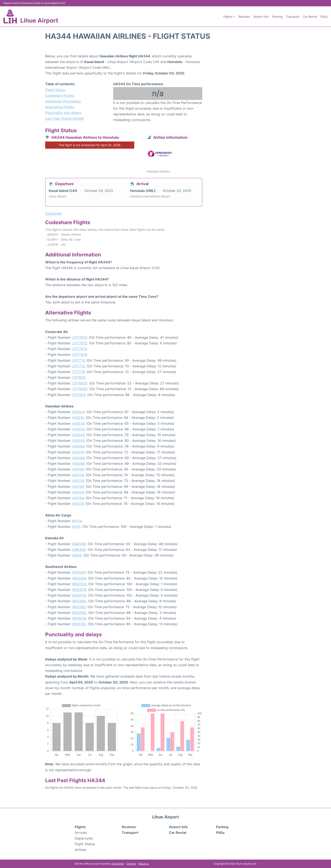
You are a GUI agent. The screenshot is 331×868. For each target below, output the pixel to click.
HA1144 (78, 487)
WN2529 (79, 584)
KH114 (77, 521)
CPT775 (79, 366)
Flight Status (55, 90)
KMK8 (77, 555)
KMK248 (79, 544)
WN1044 (79, 572)
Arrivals (81, 833)
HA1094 (78, 464)
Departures (84, 838)
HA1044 (78, 435)
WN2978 (79, 590)
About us (144, 864)
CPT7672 (80, 343)
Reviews (244, 17)
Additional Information (63, 101)
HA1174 (78, 504)
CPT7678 (80, 354)
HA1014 (78, 418)
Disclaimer (118, 864)
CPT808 (79, 377)
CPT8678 (80, 383)
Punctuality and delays (63, 113)
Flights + (229, 17)
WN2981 (79, 607)
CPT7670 (80, 337)
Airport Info (261, 17)
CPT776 (78, 372)
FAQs (324, 17)
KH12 (76, 527)
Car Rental (310, 17)
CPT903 (79, 395)
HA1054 (78, 441)
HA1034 (78, 429)
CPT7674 (79, 349)
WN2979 (79, 595)
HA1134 (78, 481)
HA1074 (78, 452)
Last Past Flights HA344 (64, 119)
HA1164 (78, 498)
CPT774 (78, 360)
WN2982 (79, 613)
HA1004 (78, 412)
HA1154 (78, 492)
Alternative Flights (60, 107)
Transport (293, 17)
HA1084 (78, 458)
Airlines (81, 850)
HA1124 (78, 475)
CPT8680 (80, 389)
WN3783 (79, 624)
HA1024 (78, 423)
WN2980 (79, 601)
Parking (277, 17)
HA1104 (78, 469)
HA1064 (78, 446)
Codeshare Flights (60, 96)
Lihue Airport (39, 20)
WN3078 (79, 618)
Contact (131, 864)
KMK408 (79, 550)
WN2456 (79, 578)
